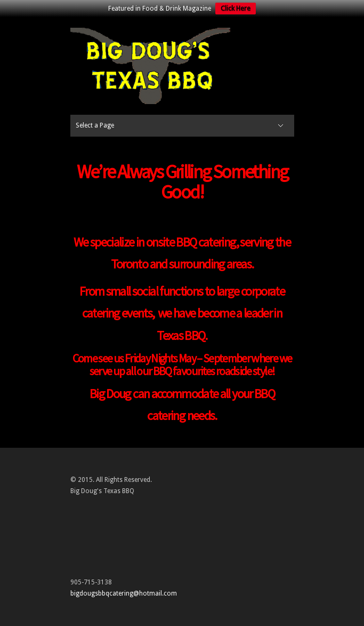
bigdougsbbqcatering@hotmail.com (124, 593)
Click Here (236, 8)
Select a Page (95, 125)
